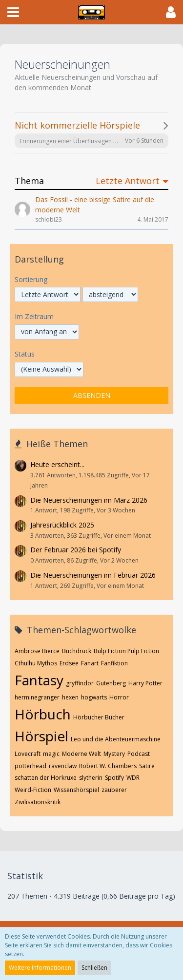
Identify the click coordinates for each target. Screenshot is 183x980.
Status (25, 354)
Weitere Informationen (40, 968)
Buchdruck (77, 651)
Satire (147, 766)
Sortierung (31, 279)
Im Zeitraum (34, 316)
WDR (133, 778)
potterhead (30, 766)
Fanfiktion (114, 663)
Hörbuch (43, 714)
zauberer (114, 790)
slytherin (91, 778)
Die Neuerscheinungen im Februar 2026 (93, 575)
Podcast (139, 754)
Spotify (114, 778)
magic (51, 754)
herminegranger (37, 697)
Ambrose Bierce (37, 651)
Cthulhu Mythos (36, 663)
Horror (119, 697)
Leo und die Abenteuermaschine (116, 739)
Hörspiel (41, 736)
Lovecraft (28, 754)
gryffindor (80, 683)
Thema (29, 181)
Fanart (90, 663)
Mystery (114, 754)
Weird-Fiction (33, 790)
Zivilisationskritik (38, 802)
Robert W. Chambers (108, 766)
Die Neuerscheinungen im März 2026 (89, 500)
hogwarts (94, 697)
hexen (70, 697)
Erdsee (69, 663)
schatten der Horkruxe (46, 778)
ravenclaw (63, 766)
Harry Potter (145, 683)
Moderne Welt (81, 754)
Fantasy (39, 680)
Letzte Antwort (128, 181)
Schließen (94, 968)
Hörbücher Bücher (99, 717)
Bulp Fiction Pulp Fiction (126, 651)
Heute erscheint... (57, 464)
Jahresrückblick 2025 (62, 525)
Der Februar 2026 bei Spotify (76, 550)
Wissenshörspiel (76, 790)
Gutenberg (111, 683)
